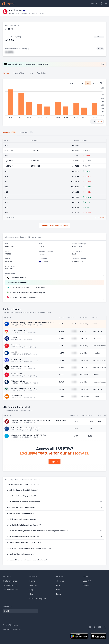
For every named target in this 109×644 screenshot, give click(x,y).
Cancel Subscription (38, 598)
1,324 (90, 436)
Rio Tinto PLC (16, 374)
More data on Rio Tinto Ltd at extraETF (24, 297)
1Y (77, 83)
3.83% (61, 360)
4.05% (61, 375)
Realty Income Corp (19, 330)
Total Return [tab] (42, 73)
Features (33, 585)
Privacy (86, 585)
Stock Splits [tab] (26, 132)
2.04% (76, 429)
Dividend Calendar (10, 581)
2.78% (74, 324)
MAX (94, 83)
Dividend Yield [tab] (19, 73)
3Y (83, 83)
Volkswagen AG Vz (18, 381)
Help (31, 594)
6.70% (61, 367)
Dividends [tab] (9, 132)
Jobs (58, 585)
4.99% (61, 331)
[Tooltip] (46, 259)
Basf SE (14, 352)
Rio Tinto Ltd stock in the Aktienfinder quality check (28, 292)
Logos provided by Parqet (12, 629)
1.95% (76, 436)
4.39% (61, 338)
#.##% (9, 52)
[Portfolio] (101, 4)
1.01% (76, 421)
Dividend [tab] (6, 73)
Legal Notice (88, 581)
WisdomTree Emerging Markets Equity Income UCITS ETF (33, 322)
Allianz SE (15, 337)
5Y (88, 83)
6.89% (61, 389)
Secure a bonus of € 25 (18, 278)
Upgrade (54, 462)
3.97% (61, 324)
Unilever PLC (16, 359)
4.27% (61, 353)
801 (91, 429)
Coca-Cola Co (16, 345)
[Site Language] (92, 4)
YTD (71, 83)
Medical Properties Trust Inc (23, 388)
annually (84, 338)
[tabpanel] (54, 102)
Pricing (32, 581)
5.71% (61, 382)
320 (91, 421)
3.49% (61, 396)
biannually (84, 375)
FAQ (31, 590)
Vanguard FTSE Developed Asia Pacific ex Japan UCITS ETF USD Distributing (39, 420)
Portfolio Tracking (10, 585)
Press (59, 594)
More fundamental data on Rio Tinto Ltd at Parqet (28, 287)
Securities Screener (10, 590)
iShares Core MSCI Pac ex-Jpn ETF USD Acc (28, 435)
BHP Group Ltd (16, 395)
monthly (83, 331)
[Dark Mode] (97, 4)
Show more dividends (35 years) (55, 225)
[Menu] (106, 4)
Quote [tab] (31, 73)
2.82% (61, 346)
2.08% (98, 421)
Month (100, 121)
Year (93, 121)
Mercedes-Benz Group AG (20, 366)
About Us (60, 581)
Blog (58, 590)
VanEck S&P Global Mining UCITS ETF (26, 428)
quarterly (84, 324)
